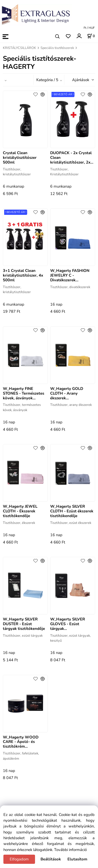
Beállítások (51, 859)
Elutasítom (77, 859)
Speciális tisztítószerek (57, 48)
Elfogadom (19, 859)
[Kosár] (91, 36)
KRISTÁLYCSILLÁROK (19, 48)
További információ (70, 850)
